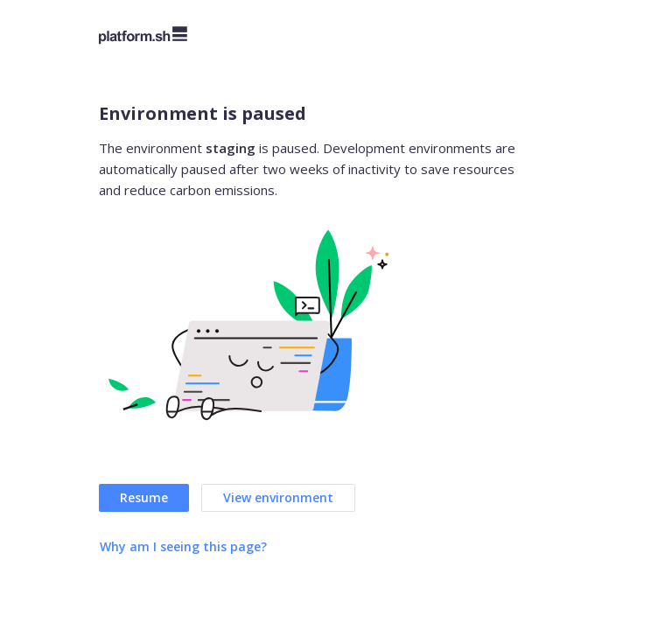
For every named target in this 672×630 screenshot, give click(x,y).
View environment (278, 497)
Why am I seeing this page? (183, 546)
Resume (144, 497)
